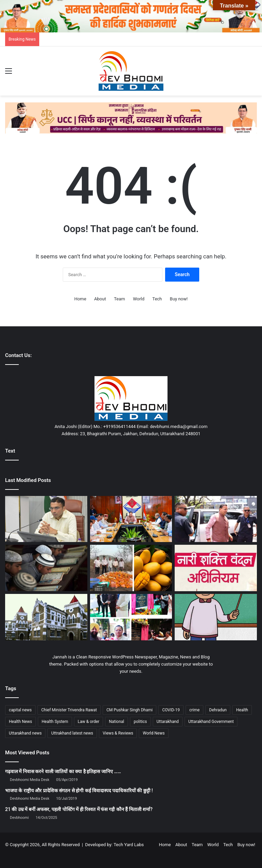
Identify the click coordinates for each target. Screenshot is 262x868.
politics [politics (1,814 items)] (140, 722)
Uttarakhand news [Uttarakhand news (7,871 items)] (25, 733)
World (139, 299)
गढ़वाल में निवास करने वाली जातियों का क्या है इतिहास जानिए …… (63, 771)
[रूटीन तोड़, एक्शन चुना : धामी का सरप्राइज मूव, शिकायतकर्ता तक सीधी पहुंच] (216, 519)
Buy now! (179, 299)
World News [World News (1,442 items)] (154, 733)
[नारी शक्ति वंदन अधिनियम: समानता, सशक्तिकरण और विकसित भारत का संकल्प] (216, 568)
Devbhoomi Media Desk (30, 780)
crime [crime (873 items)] (194, 710)
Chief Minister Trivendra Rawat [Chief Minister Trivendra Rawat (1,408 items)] (69, 710)
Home (80, 299)
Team (120, 299)
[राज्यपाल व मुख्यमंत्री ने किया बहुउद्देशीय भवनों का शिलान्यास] (131, 617)
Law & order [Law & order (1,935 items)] (89, 722)
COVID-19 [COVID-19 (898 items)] (171, 710)
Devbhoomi (19, 818)
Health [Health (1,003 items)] (242, 710)
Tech (157, 299)
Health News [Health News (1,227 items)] (20, 722)
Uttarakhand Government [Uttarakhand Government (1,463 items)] (211, 722)
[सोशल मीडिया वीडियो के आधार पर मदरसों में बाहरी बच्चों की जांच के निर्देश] (46, 568)
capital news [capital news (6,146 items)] (20, 710)
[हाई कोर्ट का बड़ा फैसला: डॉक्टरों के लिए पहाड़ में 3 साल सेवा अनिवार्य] (46, 617)
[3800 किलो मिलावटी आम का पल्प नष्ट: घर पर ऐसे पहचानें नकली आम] (131, 568)
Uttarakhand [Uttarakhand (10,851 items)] (168, 722)
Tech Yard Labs (129, 845)
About (100, 299)
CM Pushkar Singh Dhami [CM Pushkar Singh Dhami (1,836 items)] (129, 710)
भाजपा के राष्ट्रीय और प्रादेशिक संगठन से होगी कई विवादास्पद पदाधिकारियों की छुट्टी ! (79, 791)
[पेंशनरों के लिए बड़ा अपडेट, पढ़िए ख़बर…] (46, 519)
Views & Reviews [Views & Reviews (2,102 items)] (118, 733)
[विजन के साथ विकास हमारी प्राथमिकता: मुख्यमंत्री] (131, 519)
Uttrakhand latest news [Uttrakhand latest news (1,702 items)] (72, 733)
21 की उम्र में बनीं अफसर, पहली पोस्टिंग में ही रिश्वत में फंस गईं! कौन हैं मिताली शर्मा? (79, 809)
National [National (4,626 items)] (117, 722)
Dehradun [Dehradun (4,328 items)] (218, 710)
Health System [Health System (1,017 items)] (55, 722)
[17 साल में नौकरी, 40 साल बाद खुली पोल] (216, 617)
